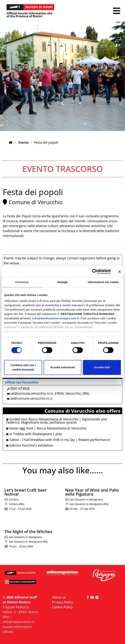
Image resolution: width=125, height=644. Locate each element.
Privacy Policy (63, 602)
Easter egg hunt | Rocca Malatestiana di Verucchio (46, 428)
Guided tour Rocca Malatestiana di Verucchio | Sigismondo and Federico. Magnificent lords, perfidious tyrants (56, 421)
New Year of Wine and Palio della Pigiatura (92, 492)
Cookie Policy (62, 607)
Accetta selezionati (62, 367)
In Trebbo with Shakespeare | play (34, 434)
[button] (117, 11)
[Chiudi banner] (120, 272)
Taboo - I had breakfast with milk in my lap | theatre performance (58, 440)
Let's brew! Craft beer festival (26, 492)
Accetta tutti (102, 367)
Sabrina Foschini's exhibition (30, 445)
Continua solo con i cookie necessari (23, 367)
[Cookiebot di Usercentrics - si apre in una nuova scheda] (95, 272)
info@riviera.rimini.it (18, 622)
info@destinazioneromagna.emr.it (56, 318)
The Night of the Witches (28, 531)
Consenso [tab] (22, 282)
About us (59, 597)
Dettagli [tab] (63, 282)
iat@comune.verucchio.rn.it (31, 398)
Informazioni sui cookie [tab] (103, 282)
